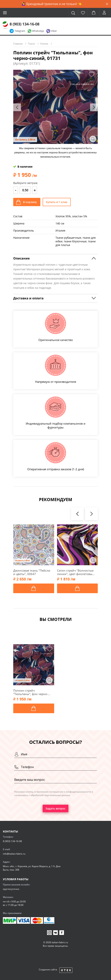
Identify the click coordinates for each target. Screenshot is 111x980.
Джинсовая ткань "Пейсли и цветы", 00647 (32, 572)
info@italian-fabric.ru (14, 854)
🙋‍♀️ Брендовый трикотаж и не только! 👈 (52, 4)
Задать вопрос (55, 808)
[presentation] (17, 107)
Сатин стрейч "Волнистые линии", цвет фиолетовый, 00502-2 (76, 572)
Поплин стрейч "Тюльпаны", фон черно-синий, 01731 (31, 692)
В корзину (30, 202)
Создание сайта (48, 970)
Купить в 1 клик (57, 202)
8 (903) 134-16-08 (24, 24)
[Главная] (5, 25)
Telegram (20, 31)
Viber (54, 31)
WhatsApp (38, 31)
